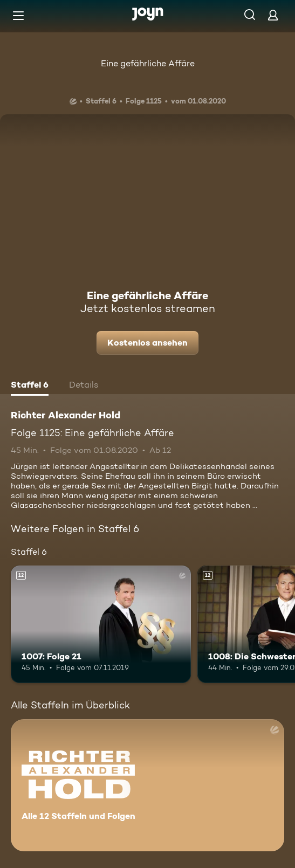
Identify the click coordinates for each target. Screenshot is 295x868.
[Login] (273, 15)
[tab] (30, 386)
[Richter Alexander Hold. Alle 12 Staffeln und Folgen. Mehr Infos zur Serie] (147, 785)
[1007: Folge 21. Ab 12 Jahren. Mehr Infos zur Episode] (101, 624)
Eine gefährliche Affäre (148, 63)
